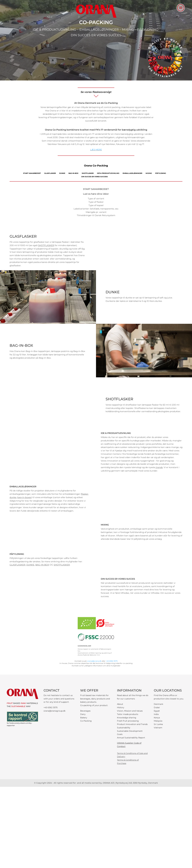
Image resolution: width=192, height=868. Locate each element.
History (121, 707)
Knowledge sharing (127, 718)
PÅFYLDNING (161, 173)
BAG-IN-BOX (73, 173)
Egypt (157, 711)
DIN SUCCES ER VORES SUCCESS (95, 177)
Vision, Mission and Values (130, 711)
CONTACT (52, 690)
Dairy (83, 714)
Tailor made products (128, 714)
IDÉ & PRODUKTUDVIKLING (108, 173)
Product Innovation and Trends (132, 724)
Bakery (84, 718)
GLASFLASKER (50, 173)
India (156, 714)
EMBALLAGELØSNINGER (132, 173)
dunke (13, 497)
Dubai (157, 707)
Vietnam (158, 728)
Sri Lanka (158, 724)
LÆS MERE (96, 150)
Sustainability (124, 728)
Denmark (158, 704)
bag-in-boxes (24, 497)
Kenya (157, 718)
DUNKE (62, 173)
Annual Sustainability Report (131, 738)
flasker (85, 494)
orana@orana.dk (94, 661)
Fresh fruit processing (128, 721)
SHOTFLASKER (88, 173)
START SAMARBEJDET (32, 173)
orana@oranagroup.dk (54, 711)
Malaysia (158, 721)
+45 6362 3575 (112, 661)
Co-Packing (86, 721)
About (120, 704)
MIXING (149, 173)
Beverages (85, 711)
